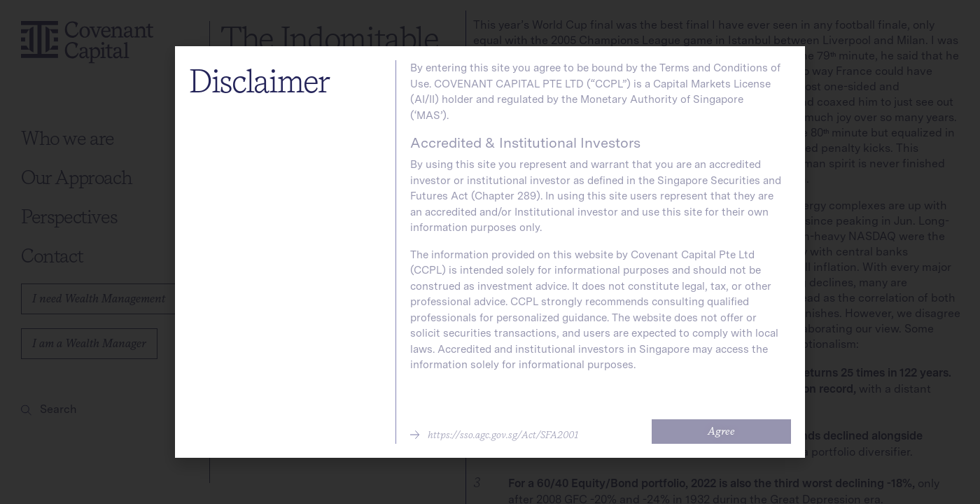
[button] (494, 435)
